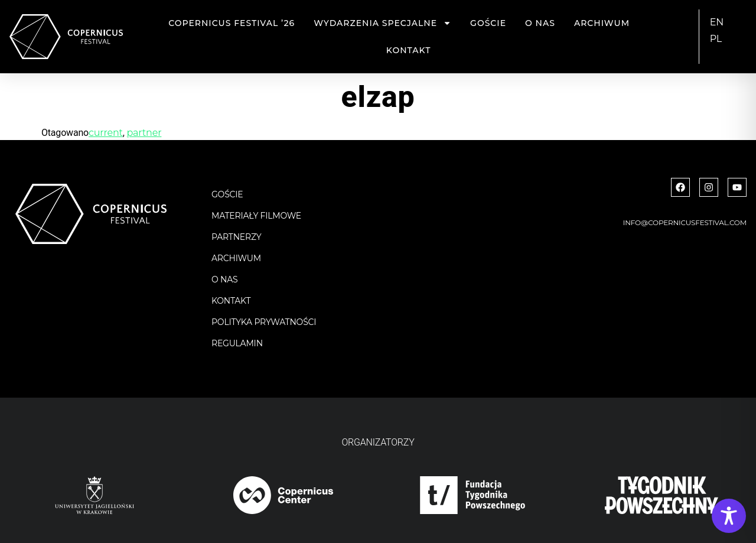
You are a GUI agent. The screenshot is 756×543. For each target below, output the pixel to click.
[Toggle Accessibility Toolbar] (729, 516)
